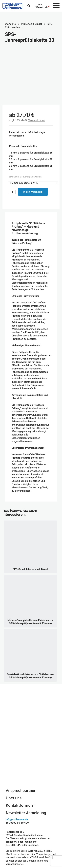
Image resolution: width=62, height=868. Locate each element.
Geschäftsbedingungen (16, 835)
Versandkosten (37, 67)
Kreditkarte (40, 841)
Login (39, 4)
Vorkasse (39, 845)
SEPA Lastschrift (43, 838)
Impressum (12, 838)
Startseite (10, 24)
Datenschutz (13, 841)
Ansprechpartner (21, 737)
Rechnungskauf (42, 848)
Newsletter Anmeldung (26, 759)
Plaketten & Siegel (32, 24)
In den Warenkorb (33, 138)
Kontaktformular (20, 752)
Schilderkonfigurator (31, 712)
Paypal (37, 835)
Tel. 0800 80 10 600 (17, 769)
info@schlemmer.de (17, 766)
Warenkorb (41, 7)
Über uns (14, 745)
